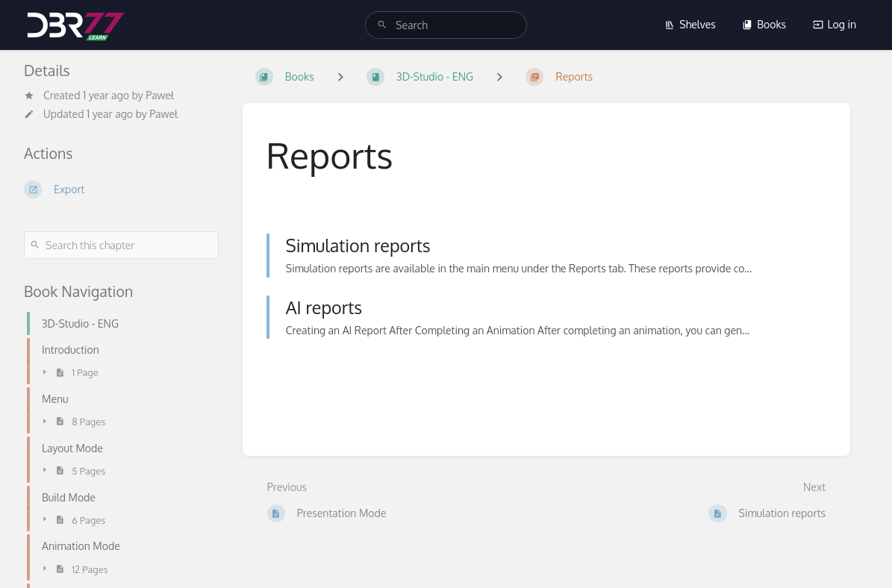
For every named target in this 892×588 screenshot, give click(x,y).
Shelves (690, 24)
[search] (446, 25)
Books (764, 24)
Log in (835, 24)
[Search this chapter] (121, 245)
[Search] (382, 25)
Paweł (160, 95)
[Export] (121, 190)
